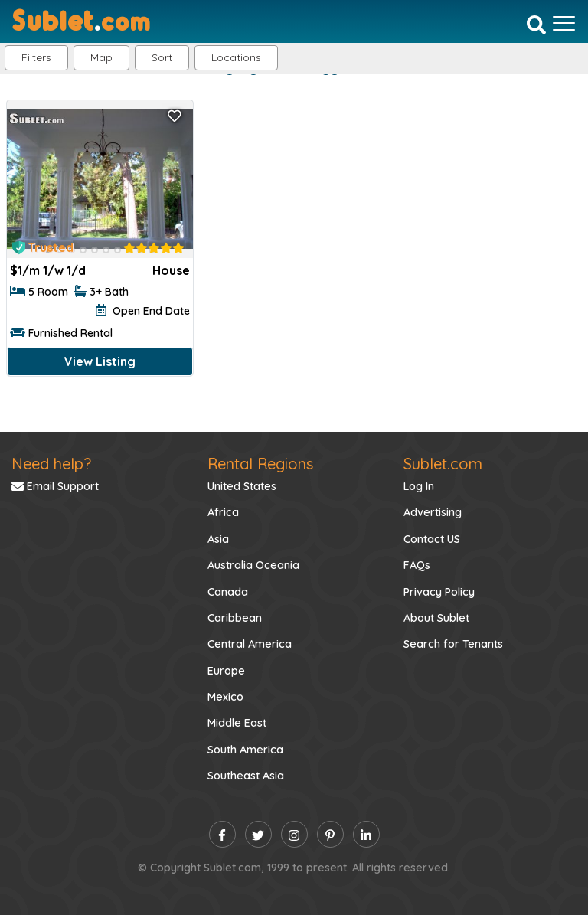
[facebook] (222, 834)
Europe (226, 671)
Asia (218, 539)
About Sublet (436, 618)
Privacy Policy (439, 592)
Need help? (51, 464)
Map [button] (101, 57)
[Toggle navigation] (564, 23)
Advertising (433, 512)
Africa (223, 512)
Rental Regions (260, 464)
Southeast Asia (246, 776)
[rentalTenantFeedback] (154, 248)
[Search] (536, 25)
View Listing (100, 361)
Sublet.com (443, 464)
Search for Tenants (453, 644)
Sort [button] (162, 57)
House (171, 270)
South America (245, 750)
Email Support (55, 486)
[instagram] (294, 834)
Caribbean (235, 618)
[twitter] (258, 834)
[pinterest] (330, 834)
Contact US (432, 539)
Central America (250, 644)
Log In (419, 486)
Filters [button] (36, 57)
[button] (236, 58)
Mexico (225, 697)
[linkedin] (366, 834)
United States (242, 486)
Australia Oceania (253, 565)
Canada (228, 592)
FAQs (417, 565)
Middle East (237, 723)
